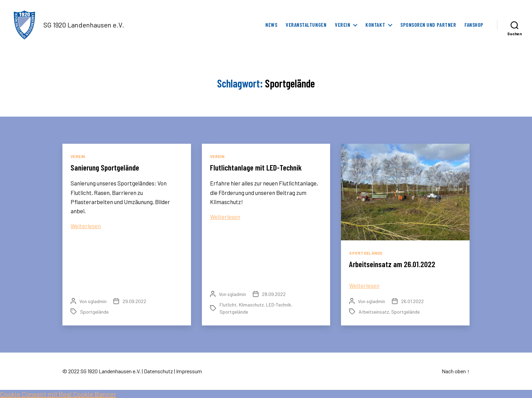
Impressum (189, 371)
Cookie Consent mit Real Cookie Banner (58, 394)
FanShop (474, 25)
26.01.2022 (412, 301)
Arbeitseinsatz (374, 312)
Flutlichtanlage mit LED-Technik (257, 167)
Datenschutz (158, 371)
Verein (343, 25)
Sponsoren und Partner (428, 25)
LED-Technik (279, 305)
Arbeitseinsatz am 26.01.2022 (393, 264)
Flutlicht (228, 305)
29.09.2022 (134, 301)
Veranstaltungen (306, 25)
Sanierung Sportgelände (107, 167)
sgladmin (97, 301)
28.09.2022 (274, 294)
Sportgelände (94, 312)
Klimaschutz (251, 305)
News (271, 25)
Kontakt (375, 25)
